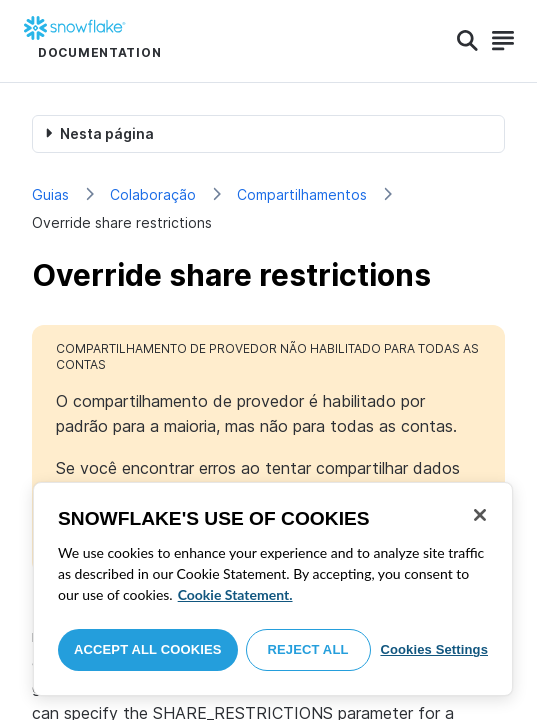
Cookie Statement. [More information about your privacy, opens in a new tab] (235, 594)
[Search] (467, 41)
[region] (273, 589)
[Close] (480, 515)
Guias (50, 194)
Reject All (308, 649)
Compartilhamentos (302, 194)
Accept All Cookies (148, 649)
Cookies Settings (434, 649)
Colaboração (153, 194)
